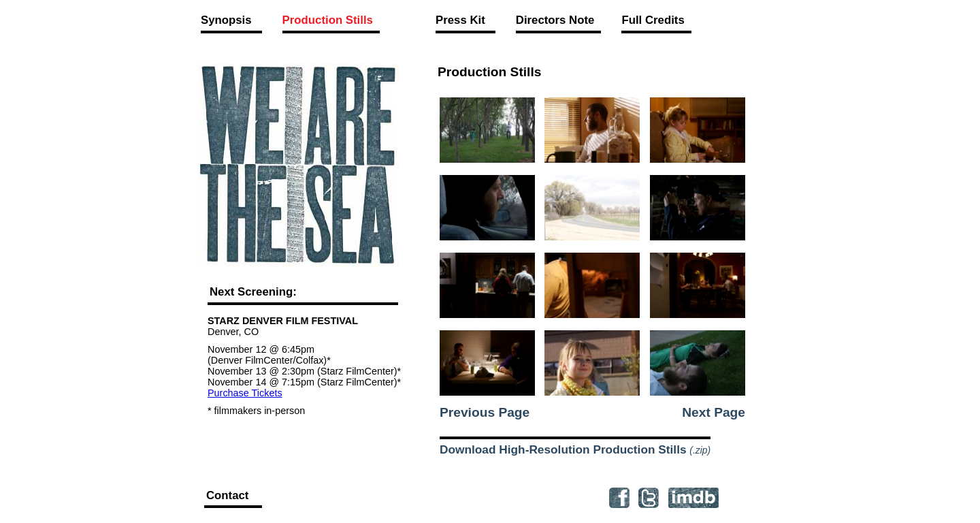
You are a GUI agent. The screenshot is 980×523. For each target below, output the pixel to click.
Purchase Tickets (245, 393)
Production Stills (328, 20)
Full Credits (653, 20)
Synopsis (226, 20)
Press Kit (460, 20)
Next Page (714, 412)
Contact (227, 495)
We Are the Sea (298, 165)
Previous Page (485, 412)
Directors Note (555, 20)
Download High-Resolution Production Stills (575, 449)
